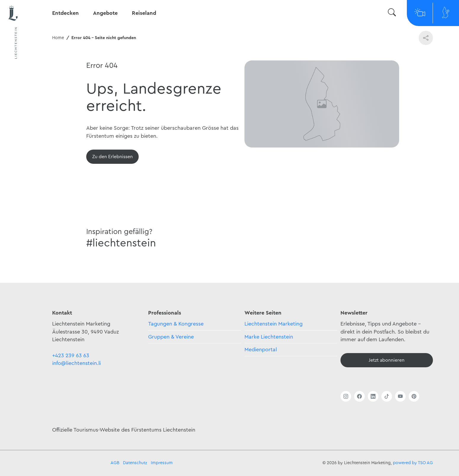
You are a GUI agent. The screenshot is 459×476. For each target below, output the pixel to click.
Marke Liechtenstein (269, 337)
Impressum (162, 463)
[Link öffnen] (346, 396)
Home (58, 38)
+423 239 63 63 (71, 355)
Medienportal (261, 350)
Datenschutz (135, 463)
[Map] (446, 13)
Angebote (105, 13)
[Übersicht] (112, 157)
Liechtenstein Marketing (274, 324)
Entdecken (65, 13)
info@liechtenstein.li (76, 363)
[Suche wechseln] (392, 13)
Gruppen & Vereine (171, 337)
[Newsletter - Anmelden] (387, 360)
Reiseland (144, 13)
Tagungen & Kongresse (176, 324)
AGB (115, 463)
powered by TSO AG (413, 463)
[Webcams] (420, 13)
